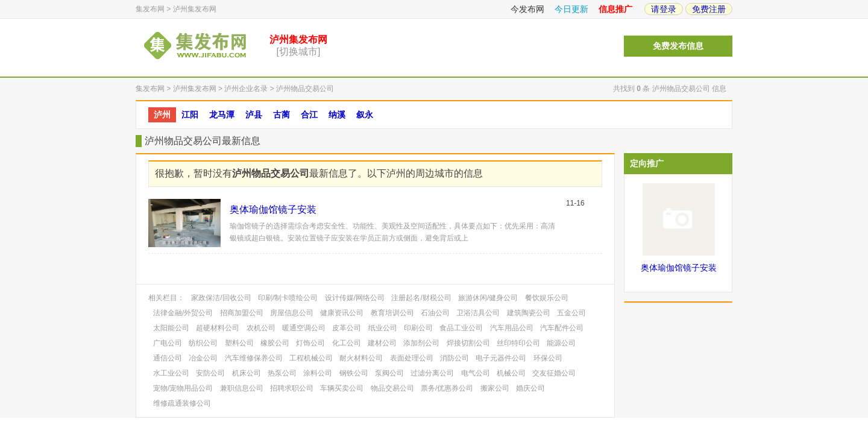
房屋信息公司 (292, 313)
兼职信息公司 (242, 388)
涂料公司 (318, 373)
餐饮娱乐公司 (547, 298)
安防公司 (210, 373)
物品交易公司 (392, 388)
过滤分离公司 (432, 373)
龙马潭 (222, 115)
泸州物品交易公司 (305, 89)
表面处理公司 (412, 358)
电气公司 (476, 373)
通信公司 (168, 358)
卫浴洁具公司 (478, 313)
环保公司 (548, 358)
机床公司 (247, 373)
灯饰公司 (310, 343)
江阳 (190, 115)
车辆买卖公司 (342, 388)
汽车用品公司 (512, 328)
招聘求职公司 (292, 388)
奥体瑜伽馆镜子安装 (273, 209)
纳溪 (337, 115)
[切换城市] (299, 52)
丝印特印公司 (518, 343)
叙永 (365, 115)
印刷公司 (418, 328)
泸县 (254, 115)
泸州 (162, 115)
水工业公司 (171, 373)
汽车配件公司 (562, 328)
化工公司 (347, 343)
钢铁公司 (354, 373)
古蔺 (281, 115)
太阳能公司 (171, 328)
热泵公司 (282, 373)
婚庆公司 (530, 388)
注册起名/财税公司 (421, 298)
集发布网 (150, 9)
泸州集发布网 (195, 9)
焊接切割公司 (468, 343)
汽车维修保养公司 (254, 358)
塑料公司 (239, 343)
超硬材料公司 (218, 328)
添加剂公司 (421, 343)
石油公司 (435, 313)
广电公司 (168, 343)
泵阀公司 (389, 373)
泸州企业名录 (246, 89)
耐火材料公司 (361, 358)
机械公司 (511, 373)
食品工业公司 (461, 328)
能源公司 (561, 343)
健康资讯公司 (342, 313)
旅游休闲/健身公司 (488, 298)
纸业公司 (383, 328)
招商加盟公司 (242, 313)
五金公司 (571, 313)
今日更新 (571, 9)
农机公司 (261, 328)
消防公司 (454, 358)
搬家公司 (495, 388)
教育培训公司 (392, 313)
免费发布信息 (678, 46)
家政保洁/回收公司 (221, 298)
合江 (309, 115)
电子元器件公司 (501, 358)
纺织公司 (203, 343)
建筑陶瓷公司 (529, 313)
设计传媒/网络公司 (355, 298)
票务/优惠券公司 (447, 388)
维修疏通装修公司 (182, 403)
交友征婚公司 (554, 373)
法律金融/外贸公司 (183, 313)
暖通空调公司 (304, 328)
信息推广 (615, 9)
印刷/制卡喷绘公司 (288, 298)
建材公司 (382, 343)
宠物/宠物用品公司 (183, 388)
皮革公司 (347, 328)
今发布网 (527, 9)
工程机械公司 (311, 358)
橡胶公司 (275, 343)
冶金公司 (203, 358)
